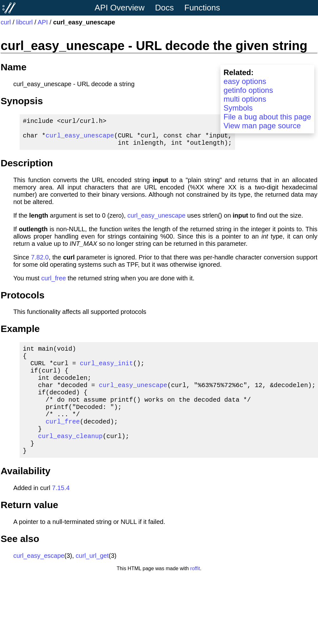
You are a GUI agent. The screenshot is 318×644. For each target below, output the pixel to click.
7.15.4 (61, 512)
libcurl (24, 22)
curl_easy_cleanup (70, 457)
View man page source (262, 126)
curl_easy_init (106, 372)
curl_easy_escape (39, 580)
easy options (245, 81)
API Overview (120, 8)
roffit (195, 593)
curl (6, 22)
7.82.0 (40, 262)
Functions (202, 8)
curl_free (54, 283)
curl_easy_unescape (80, 139)
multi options (245, 99)
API (43, 22)
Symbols (238, 108)
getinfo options (248, 90)
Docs (165, 8)
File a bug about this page (267, 117)
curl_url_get (92, 580)
